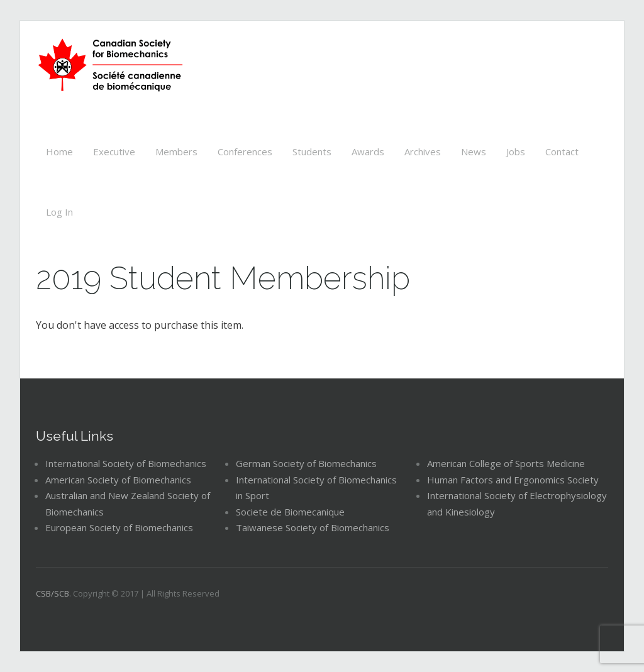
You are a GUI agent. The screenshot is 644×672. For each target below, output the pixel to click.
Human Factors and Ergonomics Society (513, 480)
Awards (368, 151)
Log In (59, 212)
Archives (423, 151)
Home (59, 151)
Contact (562, 151)
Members (176, 151)
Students (312, 151)
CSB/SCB (53, 593)
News (474, 151)
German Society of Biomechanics (306, 463)
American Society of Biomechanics (118, 480)
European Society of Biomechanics (119, 527)
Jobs (516, 151)
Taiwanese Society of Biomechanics (313, 527)
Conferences (245, 151)
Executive (114, 151)
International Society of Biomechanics (126, 463)
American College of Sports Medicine (506, 463)
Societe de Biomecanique (290, 512)
